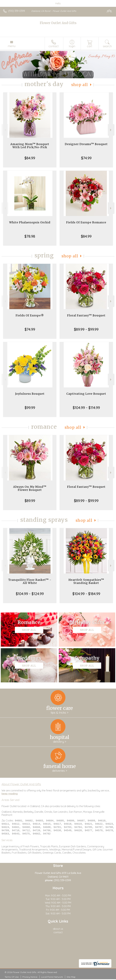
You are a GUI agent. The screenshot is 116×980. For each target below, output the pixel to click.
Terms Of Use (12, 978)
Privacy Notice (30, 978)
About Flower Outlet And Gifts (21, 784)
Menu (12, 46)
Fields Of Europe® (30, 315)
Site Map (71, 978)
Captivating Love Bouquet (86, 394)
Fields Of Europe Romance (86, 222)
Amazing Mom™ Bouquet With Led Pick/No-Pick (30, 146)
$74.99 (86, 158)
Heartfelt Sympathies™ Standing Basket (86, 581)
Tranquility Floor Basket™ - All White (30, 581)
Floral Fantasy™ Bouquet (86, 315)
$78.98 (30, 236)
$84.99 (30, 158)
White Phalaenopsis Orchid (30, 222)
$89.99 (30, 501)
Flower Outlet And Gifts (58, 23)
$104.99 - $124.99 (30, 594)
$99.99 (30, 408)
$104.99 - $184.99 (86, 594)
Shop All (80, 85)
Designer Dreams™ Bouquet (86, 144)
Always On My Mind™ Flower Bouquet (30, 488)
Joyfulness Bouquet (30, 394)
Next (111, 130)
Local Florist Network (52, 978)
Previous (5, 130)
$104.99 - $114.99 (86, 408)
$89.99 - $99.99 (86, 329)
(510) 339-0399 (17, 11)
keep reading (10, 794)
